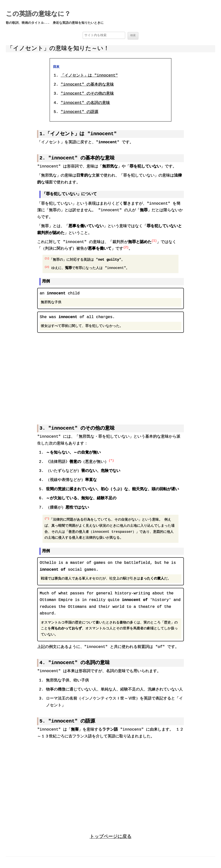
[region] (110, 375)
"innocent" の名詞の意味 (85, 103)
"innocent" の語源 (79, 112)
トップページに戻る (111, 836)
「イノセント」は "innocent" (89, 76)
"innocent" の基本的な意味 (87, 85)
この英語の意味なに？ (38, 14)
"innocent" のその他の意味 (87, 94)
